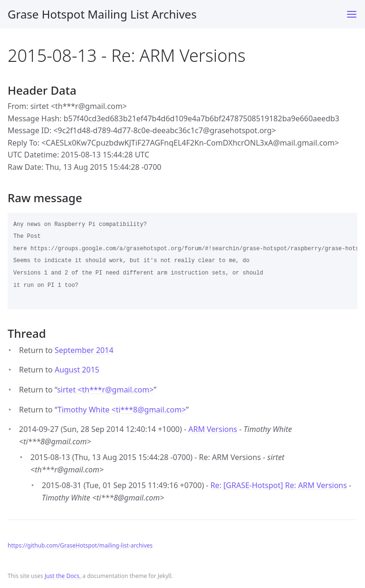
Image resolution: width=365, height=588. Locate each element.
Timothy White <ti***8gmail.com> (122, 410)
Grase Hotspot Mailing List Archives (102, 14)
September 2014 (84, 350)
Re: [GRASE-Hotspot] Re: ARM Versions (279, 485)
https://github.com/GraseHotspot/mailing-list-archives (80, 545)
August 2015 (77, 370)
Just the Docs (62, 576)
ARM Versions (213, 429)
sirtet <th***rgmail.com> (105, 390)
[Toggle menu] (352, 14)
